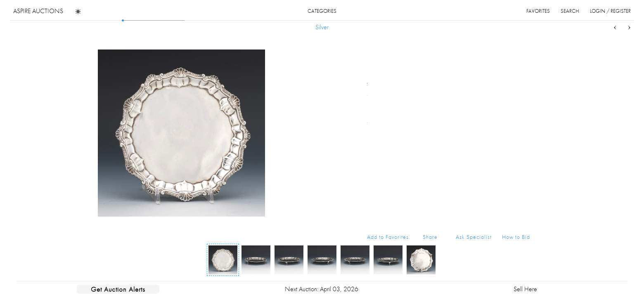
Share (430, 237)
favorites (538, 11)
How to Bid (516, 237)
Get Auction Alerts (118, 289)
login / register (610, 11)
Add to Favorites (388, 237)
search (570, 11)
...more (524, 94)
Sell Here (525, 289)
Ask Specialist (474, 237)
